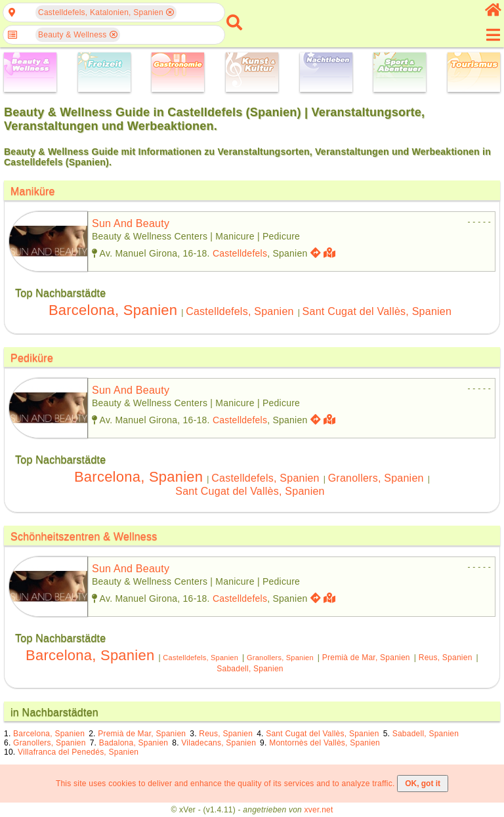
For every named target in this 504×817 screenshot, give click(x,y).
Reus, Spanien (446, 658)
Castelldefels (240, 253)
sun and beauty (131, 223)
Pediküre (32, 358)
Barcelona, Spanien (113, 310)
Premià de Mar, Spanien (366, 658)
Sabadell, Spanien (250, 669)
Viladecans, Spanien (219, 743)
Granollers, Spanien (376, 478)
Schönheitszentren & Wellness (84, 536)
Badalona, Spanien (134, 743)
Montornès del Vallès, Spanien (325, 743)
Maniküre (33, 191)
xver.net (319, 810)
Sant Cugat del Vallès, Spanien (377, 311)
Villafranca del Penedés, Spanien (78, 752)
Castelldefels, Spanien (240, 311)
